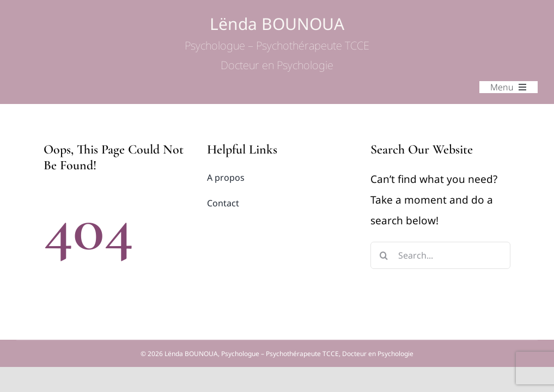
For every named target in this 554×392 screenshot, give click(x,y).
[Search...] (440, 255)
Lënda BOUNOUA (277, 43)
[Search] (384, 255)
